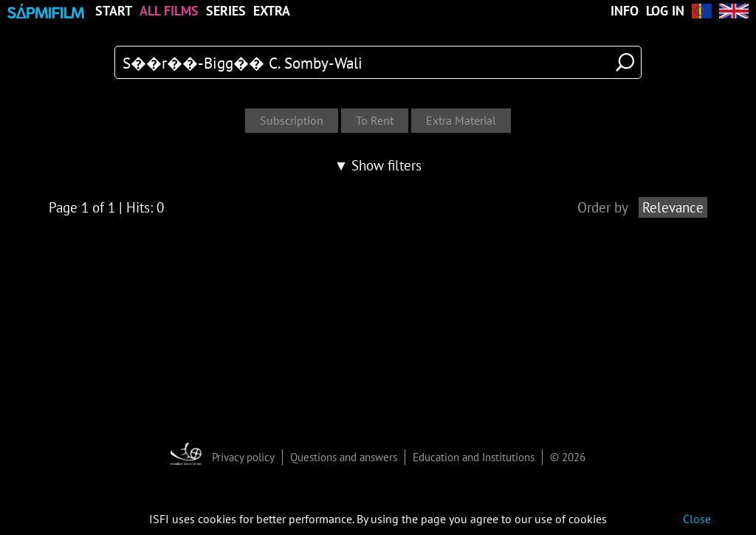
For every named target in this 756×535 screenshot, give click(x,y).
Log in (665, 11)
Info (625, 11)
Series (226, 11)
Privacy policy (243, 457)
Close (697, 519)
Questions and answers (344, 457)
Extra (272, 11)
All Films (169, 11)
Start (114, 11)
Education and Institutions (474, 457)
